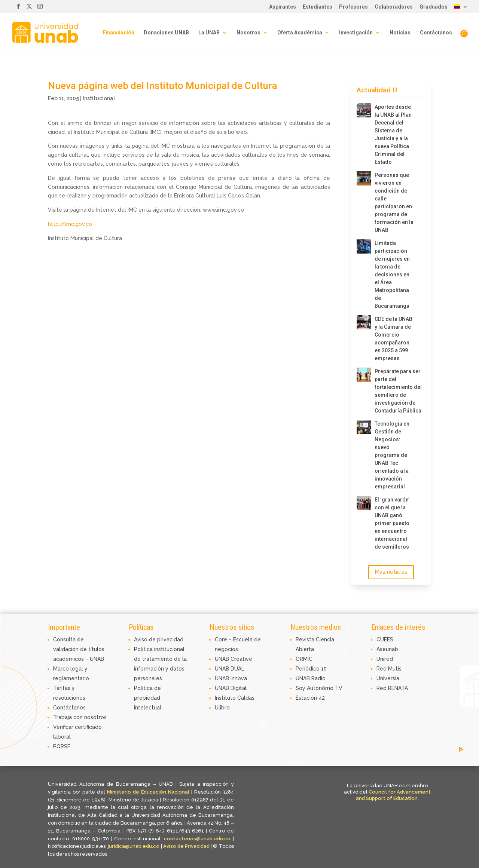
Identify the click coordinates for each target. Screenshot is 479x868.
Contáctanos (436, 33)
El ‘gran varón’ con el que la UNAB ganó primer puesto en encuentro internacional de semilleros (392, 523)
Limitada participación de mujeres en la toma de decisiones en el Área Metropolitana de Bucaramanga (392, 274)
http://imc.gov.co (70, 224)
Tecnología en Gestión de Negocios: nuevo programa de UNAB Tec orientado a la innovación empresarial (392, 455)
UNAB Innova (231, 678)
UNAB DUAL (230, 669)
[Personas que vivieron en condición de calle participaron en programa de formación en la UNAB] (364, 178)
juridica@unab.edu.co (134, 846)
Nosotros (248, 33)
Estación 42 (310, 698)
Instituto (226, 698)
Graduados (434, 7)
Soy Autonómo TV (319, 688)
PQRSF (62, 746)
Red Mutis (389, 669)
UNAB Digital (231, 688)
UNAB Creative (234, 659)
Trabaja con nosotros (80, 717)
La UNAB (209, 33)
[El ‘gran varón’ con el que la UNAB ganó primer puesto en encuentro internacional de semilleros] (364, 503)
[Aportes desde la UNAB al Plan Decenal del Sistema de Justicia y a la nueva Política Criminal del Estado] (364, 110)
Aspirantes (283, 7)
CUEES (385, 640)
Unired (385, 659)
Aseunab (387, 649)
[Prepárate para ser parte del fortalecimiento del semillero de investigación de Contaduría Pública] (364, 375)
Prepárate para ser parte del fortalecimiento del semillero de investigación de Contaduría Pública (394, 391)
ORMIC (304, 659)
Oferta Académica (300, 33)
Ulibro (222, 708)
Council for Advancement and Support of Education (393, 795)
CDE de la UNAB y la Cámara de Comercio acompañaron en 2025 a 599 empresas (393, 339)
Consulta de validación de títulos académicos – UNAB (79, 649)
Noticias (400, 33)
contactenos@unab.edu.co (197, 839)
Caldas (246, 698)
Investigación (356, 33)
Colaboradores (394, 7)
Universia (388, 678)
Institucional (99, 98)
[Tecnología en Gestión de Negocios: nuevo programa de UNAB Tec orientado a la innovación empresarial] (364, 427)
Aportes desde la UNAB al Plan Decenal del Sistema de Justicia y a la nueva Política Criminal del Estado (393, 134)
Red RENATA (392, 688)
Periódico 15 (311, 669)
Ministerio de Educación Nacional (148, 792)
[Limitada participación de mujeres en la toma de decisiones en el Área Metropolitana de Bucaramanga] (364, 246)
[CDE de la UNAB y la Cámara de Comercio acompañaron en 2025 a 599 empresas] (364, 322)
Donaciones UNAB (166, 33)
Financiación (118, 33)
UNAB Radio (311, 678)
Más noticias (391, 572)
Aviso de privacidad (159, 640)
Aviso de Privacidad (187, 846)
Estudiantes (318, 7)
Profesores (353, 7)
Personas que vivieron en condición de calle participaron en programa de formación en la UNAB (394, 203)
